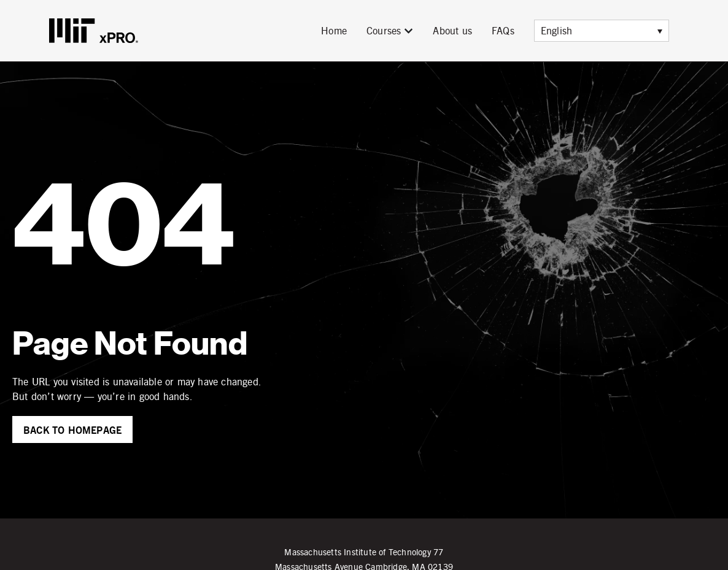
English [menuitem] (556, 30)
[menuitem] (602, 31)
